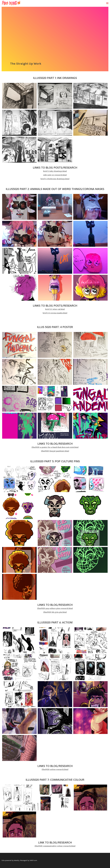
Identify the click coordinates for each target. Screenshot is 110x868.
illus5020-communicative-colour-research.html (55, 846)
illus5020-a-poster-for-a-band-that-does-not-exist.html (55, 447)
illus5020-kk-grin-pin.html (55, 612)
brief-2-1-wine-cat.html (55, 309)
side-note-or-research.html (55, 175)
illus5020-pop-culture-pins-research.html (55, 608)
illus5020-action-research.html (55, 769)
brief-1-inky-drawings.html (55, 171)
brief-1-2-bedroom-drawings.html (55, 179)
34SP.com (33, 860)
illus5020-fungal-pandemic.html (55, 451)
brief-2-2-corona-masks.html (55, 313)
